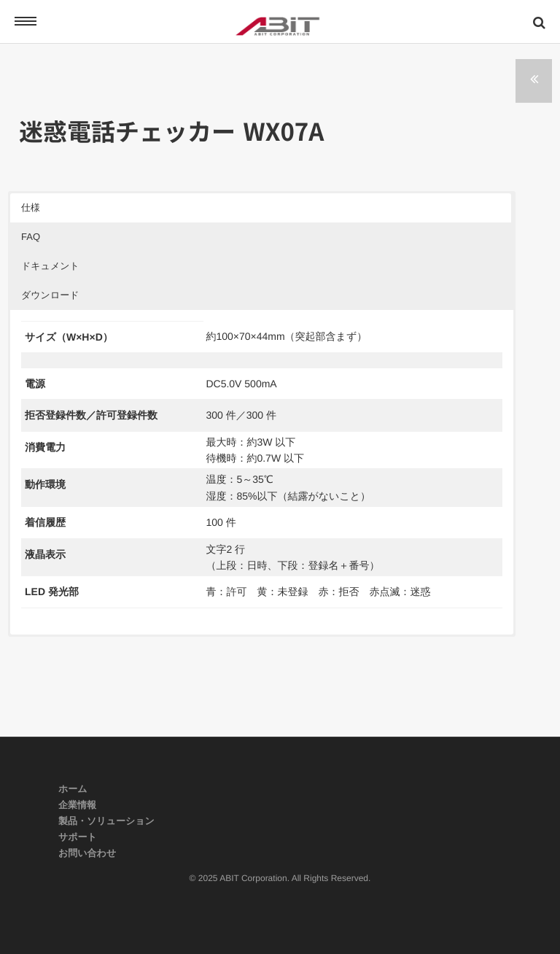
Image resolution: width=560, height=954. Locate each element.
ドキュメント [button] (50, 266)
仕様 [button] (31, 208)
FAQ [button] (31, 237)
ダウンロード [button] (50, 295)
